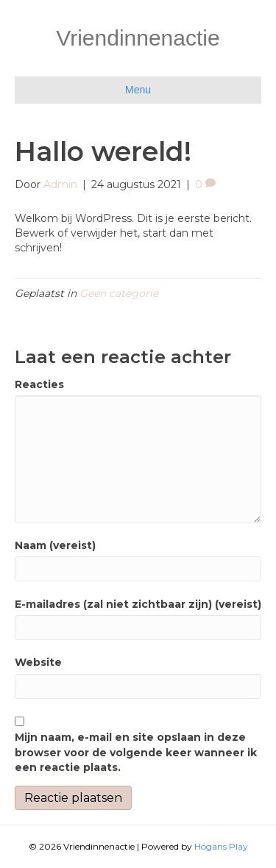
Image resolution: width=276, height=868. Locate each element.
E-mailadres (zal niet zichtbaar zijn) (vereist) (138, 604)
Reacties (39, 384)
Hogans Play (221, 846)
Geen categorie (119, 293)
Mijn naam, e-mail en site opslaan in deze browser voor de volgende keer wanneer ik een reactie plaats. (136, 752)
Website (38, 662)
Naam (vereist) (55, 545)
